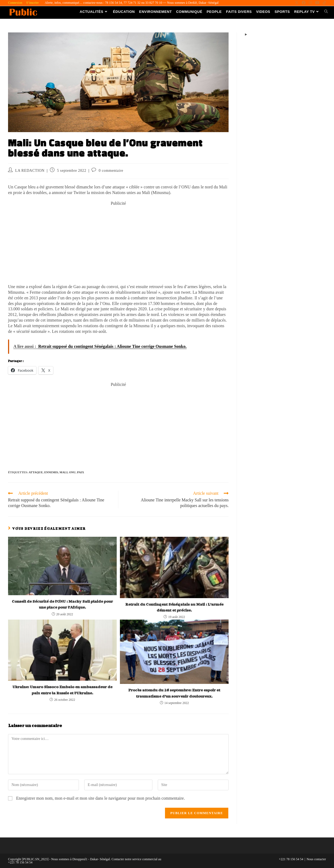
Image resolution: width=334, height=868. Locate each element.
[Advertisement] (118, 244)
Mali (64, 472)
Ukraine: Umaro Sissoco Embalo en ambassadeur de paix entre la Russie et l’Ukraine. (62, 690)
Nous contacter (316, 859)
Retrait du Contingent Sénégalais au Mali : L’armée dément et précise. (174, 607)
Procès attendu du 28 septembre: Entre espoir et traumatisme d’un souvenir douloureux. (174, 693)
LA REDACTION (30, 171)
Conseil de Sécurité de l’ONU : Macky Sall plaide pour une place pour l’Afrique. (62, 604)
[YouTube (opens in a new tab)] (317, 3)
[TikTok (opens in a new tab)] (324, 3)
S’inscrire (33, 3)
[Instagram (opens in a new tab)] (310, 3)
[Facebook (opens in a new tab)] (304, 3)
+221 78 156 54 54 (291, 859)
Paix (80, 472)
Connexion (15, 3)
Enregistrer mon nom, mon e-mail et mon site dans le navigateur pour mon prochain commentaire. (100, 798)
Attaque (36, 472)
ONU (72, 472)
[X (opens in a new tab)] (297, 3)
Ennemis (51, 472)
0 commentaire (111, 171)
